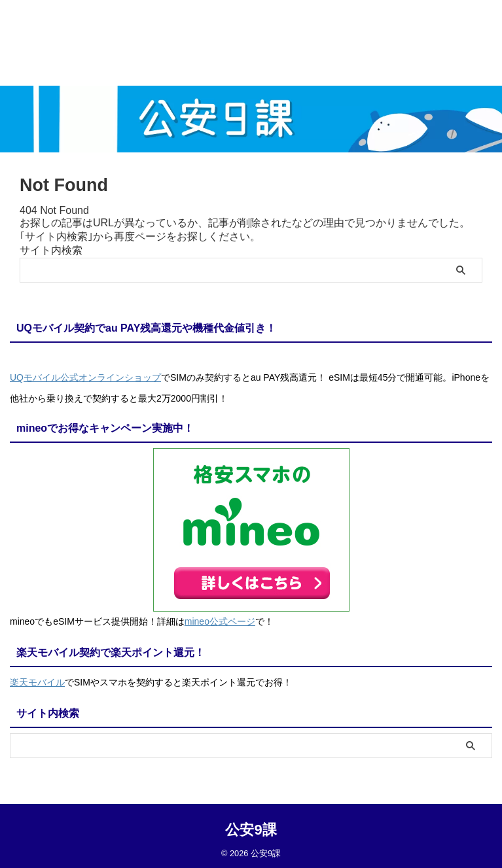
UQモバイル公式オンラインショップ (85, 377)
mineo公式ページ (220, 620)
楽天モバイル (37, 680)
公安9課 (251, 826)
